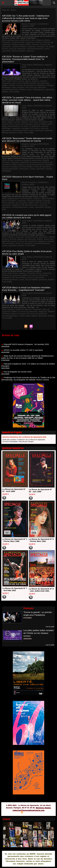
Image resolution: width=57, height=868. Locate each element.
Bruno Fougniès (9, 201)
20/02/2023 (27, 639)
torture (20, 132)
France (17, 124)
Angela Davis (13, 199)
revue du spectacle (17, 49)
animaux (19, 160)
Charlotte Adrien (34, 273)
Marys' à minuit (18, 314)
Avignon (40, 40)
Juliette (12, 85)
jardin (21, 164)
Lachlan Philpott (19, 46)
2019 (4, 237)
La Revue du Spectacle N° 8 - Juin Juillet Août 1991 (41, 590)
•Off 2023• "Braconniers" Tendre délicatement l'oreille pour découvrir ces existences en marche (27, 140)
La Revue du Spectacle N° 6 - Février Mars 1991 (41, 540)
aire (33, 40)
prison (37, 128)
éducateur (43, 237)
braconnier (37, 160)
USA (4, 209)
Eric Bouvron (35, 162)
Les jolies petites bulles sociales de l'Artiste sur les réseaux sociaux (38, 633)
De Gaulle (43, 122)
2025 (4, 40)
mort (13, 87)
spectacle (6, 51)
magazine (32, 46)
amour (28, 81)
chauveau (30, 42)
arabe (17, 122)
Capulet (44, 81)
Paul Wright (28, 167)
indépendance (14, 126)
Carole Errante (18, 42)
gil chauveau (43, 83)
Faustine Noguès (35, 201)
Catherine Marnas (24, 309)
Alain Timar (12, 81)
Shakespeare (39, 89)
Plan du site (15, 813)
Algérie (10, 122)
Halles (28, 44)
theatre (22, 51)
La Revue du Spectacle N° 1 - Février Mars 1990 (15, 540)
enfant (52, 237)
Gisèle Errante (18, 44)
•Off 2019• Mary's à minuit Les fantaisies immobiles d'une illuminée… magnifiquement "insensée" (26, 289)
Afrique (10, 160)
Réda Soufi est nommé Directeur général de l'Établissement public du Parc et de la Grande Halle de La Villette (27, 359)
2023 (4, 122)
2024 (4, 81)
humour (36, 44)
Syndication (28, 813)
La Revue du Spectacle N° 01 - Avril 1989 (14, 490)
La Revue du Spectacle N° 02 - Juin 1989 (40, 490)
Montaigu (6, 87)
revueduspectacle (35, 49)
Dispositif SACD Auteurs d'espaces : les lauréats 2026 (26, 346)
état (50, 122)
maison (50, 241)
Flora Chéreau (8, 203)
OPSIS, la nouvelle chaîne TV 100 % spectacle (23, 352)
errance (5, 239)
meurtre (6, 167)
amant (21, 81)
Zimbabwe (7, 171)
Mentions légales (43, 808)
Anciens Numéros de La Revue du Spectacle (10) (24, 437)
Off (23, 205)
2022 (4, 199)
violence (30, 51)
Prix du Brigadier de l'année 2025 (18, 374)
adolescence (13, 40)
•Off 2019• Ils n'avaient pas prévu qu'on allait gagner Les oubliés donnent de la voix (27, 216)
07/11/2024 (27, 618)
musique (41, 46)
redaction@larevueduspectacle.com (28, 810)
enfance (39, 42)
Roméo (22, 89)
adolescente (25, 40)
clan (14, 83)
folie (44, 309)
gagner (21, 239)
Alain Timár (12, 273)
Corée (19, 83)
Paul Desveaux (32, 205)
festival (47, 42)
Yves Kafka (14, 92)
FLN (11, 124)
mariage (50, 85)
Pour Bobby (21, 277)
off (47, 46)
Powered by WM (40, 813)
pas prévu (10, 243)
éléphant (25, 162)
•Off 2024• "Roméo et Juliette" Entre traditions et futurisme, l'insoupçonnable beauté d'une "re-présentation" (25, 59)
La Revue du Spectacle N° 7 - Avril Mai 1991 (15, 589)
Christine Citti (32, 237)
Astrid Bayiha (26, 199)
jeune (14, 241)
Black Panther (48, 199)
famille (26, 83)
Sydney (15, 51)
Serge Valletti (31, 280)
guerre (37, 124)
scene (47, 49)
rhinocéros (24, 169)
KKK (37, 203)
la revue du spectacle (26, 85)
